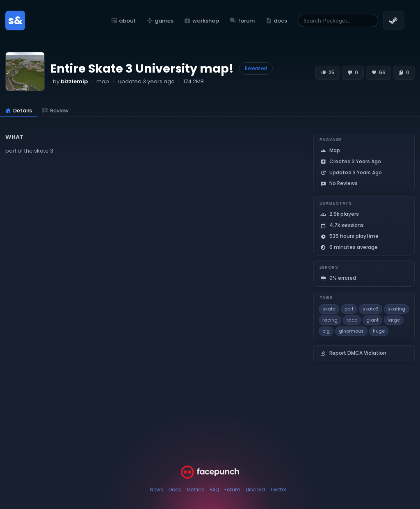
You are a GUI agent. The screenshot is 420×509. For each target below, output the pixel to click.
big (326, 331)
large (394, 320)
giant (372, 320)
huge (379, 331)
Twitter (278, 490)
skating (396, 309)
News (157, 490)
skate (329, 309)
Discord (255, 490)
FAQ (214, 490)
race (352, 320)
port (349, 309)
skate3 (371, 309)
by (70, 81)
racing (330, 320)
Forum (232, 490)
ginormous (351, 331)
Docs (175, 490)
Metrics (195, 490)
